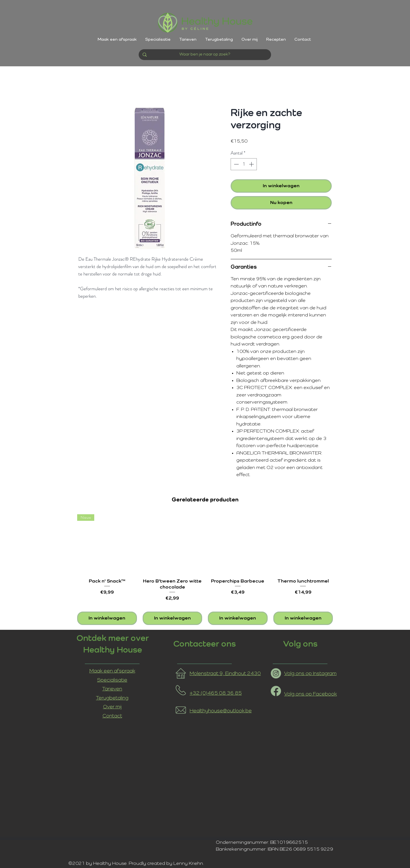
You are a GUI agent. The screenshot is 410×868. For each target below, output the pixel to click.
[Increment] (252, 164)
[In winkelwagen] (107, 618)
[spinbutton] (244, 164)
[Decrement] (236, 164)
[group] (205, 570)
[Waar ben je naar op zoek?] (205, 55)
